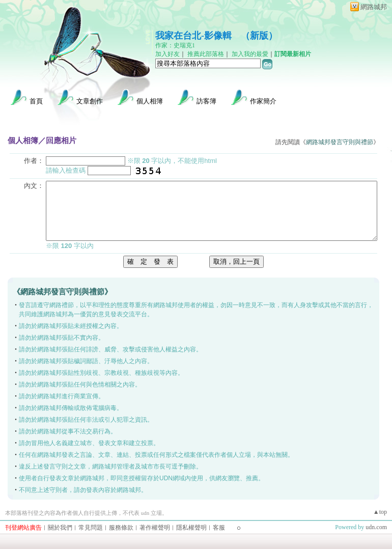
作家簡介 (263, 101)
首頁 (36, 101)
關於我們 (60, 528)
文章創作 (90, 101)
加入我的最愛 (250, 54)
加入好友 (167, 54)
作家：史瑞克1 (175, 45)
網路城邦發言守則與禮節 (340, 142)
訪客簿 (206, 101)
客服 (219, 528)
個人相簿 (150, 101)
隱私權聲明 (191, 528)
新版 (259, 36)
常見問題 (91, 528)
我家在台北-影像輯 (193, 36)
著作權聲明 (155, 528)
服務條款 (121, 528)
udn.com (376, 527)
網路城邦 (374, 7)
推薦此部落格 (206, 54)
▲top (380, 512)
